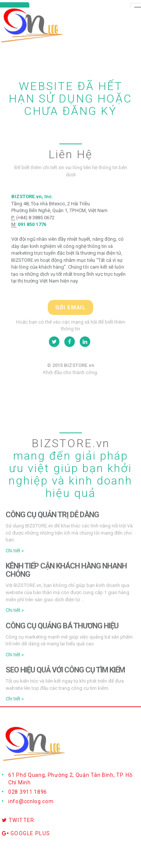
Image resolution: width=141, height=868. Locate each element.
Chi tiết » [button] (15, 551)
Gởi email (71, 307)
